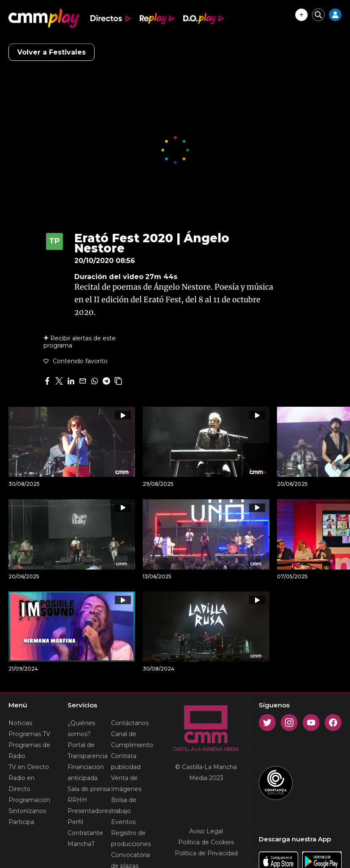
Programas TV (29, 734)
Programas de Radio (29, 750)
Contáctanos (130, 723)
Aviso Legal (206, 831)
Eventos (123, 822)
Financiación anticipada (86, 772)
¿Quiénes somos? (81, 728)
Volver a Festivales (52, 52)
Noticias (20, 723)
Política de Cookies (206, 842)
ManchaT (81, 844)
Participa (21, 822)
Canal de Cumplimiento (132, 739)
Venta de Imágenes (126, 783)
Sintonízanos (27, 811)
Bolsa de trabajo (124, 805)
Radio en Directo (22, 783)
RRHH (77, 800)
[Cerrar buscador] (318, 15)
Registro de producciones (131, 838)
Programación (29, 800)
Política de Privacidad (206, 853)
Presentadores (89, 811)
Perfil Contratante (85, 827)
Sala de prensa (89, 789)
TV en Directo (29, 767)
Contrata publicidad (126, 761)
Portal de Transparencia (88, 750)
